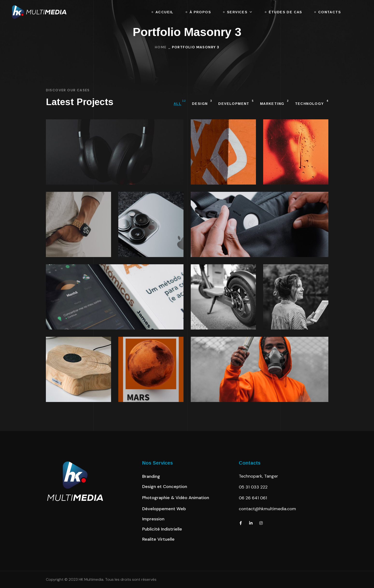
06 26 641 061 (253, 498)
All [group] (180, 103)
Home (161, 47)
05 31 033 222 (253, 487)
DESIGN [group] (202, 103)
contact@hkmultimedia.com (267, 509)
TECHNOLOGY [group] (312, 103)
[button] (151, 476)
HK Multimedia (91, 579)
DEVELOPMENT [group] (236, 103)
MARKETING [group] (274, 103)
